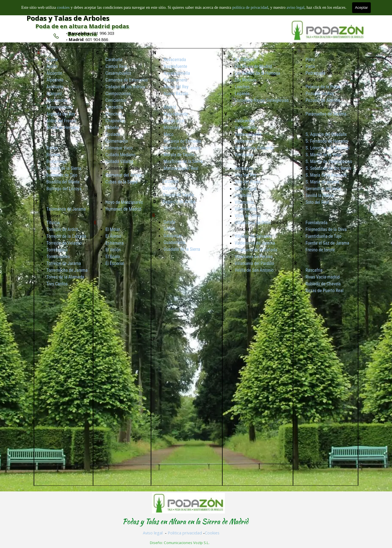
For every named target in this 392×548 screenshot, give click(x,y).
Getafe (169, 222)
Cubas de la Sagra (122, 182)
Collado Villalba (119, 161)
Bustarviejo (56, 161)
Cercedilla (114, 107)
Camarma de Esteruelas (127, 80)
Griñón (169, 229)
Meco (168, 134)
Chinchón (114, 114)
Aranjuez (54, 94)
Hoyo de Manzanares (124, 202)
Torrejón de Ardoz (62, 229)
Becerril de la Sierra (64, 168)
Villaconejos (246, 189)
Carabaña (114, 60)
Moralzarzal (174, 121)
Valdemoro (244, 141)
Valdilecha (244, 155)
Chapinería (115, 121)
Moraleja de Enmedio (182, 141)
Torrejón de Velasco (64, 243)
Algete (52, 60)
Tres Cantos (57, 284)
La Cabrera (244, 60)
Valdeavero (245, 121)
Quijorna (170, 188)
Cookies (212, 533)
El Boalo (113, 257)
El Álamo (113, 236)
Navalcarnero (175, 80)
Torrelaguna (57, 250)
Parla (310, 66)
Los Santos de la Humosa (258, 73)
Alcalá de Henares (63, 128)
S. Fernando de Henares (327, 141)
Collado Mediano (120, 155)
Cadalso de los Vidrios (125, 87)
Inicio (200, 7)
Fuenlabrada (316, 223)
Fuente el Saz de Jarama (327, 243)
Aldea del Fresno (61, 121)
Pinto (310, 60)
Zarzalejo (170, 181)
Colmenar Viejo (119, 148)
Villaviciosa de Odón (253, 223)
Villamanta (244, 202)
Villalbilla (243, 195)
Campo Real (116, 66)
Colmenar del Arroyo (124, 175)
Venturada (244, 168)
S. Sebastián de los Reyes (328, 168)
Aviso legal (153, 533)
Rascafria (314, 270)
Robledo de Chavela (323, 284)
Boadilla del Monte (63, 182)
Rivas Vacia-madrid (323, 277)
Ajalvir (52, 66)
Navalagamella (177, 73)
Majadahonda (176, 114)
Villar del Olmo (248, 216)
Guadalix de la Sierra (182, 249)
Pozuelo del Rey (320, 94)
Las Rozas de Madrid (253, 66)
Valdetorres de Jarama (255, 243)
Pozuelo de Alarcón (323, 100)
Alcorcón (54, 73)
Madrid (170, 107)
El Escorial (115, 263)
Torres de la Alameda (65, 277)
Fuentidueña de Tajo (323, 236)
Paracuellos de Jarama (326, 114)
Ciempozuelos (118, 94)
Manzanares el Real (181, 168)
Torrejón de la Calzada (66, 236)
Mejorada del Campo (182, 148)
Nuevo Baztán (176, 94)
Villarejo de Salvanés (253, 236)
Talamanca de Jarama (66, 209)
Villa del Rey (246, 175)
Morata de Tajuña (179, 155)
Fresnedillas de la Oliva (326, 229)
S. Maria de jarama (322, 182)
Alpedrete (55, 80)
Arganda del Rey (61, 114)
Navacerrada (175, 60)
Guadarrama (174, 242)
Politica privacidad (185, 533)
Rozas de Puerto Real (324, 291)
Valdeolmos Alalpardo (254, 148)
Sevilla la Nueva (319, 195)
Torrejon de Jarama (64, 263)
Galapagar (173, 236)
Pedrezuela (315, 73)
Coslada (113, 134)
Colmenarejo (117, 141)
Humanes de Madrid (123, 209)
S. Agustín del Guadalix (326, 134)
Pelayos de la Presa (323, 87)
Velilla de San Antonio (254, 270)
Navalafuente (175, 66)
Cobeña (112, 128)
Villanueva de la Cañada (256, 250)
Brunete (53, 155)
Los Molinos (246, 80)
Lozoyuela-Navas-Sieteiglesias (262, 100)
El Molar (113, 229)
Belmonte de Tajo (62, 175)
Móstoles (172, 128)
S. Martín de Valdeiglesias (329, 161)
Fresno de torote (320, 250)
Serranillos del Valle (323, 189)
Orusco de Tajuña (178, 195)
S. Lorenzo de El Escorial (327, 148)
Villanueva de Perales (254, 257)
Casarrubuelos (118, 73)
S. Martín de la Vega (323, 155)
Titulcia (53, 223)
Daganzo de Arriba (179, 202)
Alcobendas (57, 100)
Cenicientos (116, 100)
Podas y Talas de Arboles (68, 18)
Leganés (242, 94)
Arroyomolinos (59, 107)
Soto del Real (317, 202)
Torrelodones (58, 257)
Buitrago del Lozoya (64, 189)
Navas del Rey (176, 87)
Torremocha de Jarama (67, 270)
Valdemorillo (246, 128)
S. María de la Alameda (326, 175)
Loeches (242, 87)
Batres (52, 148)
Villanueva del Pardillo (255, 263)
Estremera (115, 243)
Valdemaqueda (248, 134)
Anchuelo (55, 87)
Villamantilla (246, 209)
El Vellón (113, 250)
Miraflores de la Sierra (183, 161)
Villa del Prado (248, 182)
